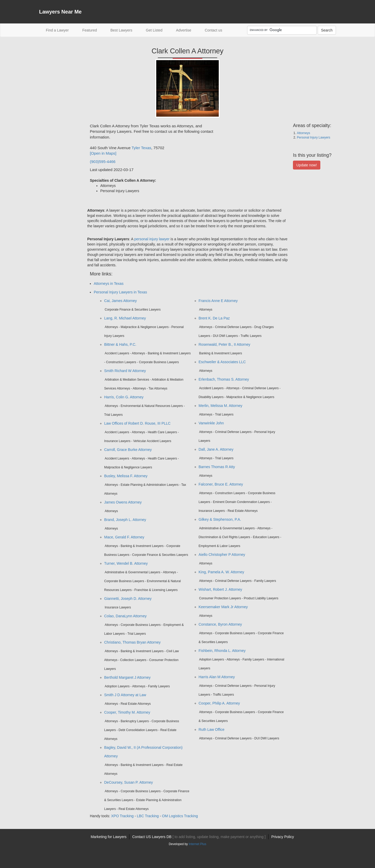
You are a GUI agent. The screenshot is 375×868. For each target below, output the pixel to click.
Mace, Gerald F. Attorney (124, 537)
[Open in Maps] (103, 153)
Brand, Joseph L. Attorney (125, 520)
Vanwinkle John (211, 423)
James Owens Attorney (123, 502)
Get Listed (154, 30)
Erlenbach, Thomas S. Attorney (224, 379)
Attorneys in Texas (109, 284)
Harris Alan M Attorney (217, 677)
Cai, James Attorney (120, 301)
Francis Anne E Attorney (218, 301)
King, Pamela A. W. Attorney (221, 572)
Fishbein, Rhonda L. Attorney (222, 651)
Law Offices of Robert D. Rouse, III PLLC (137, 423)
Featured (90, 30)
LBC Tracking (148, 816)
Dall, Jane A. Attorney (216, 449)
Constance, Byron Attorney (220, 624)
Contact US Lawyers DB (199, 837)
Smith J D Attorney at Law (125, 695)
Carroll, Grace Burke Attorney (128, 450)
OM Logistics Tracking (180, 816)
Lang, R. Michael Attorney (125, 318)
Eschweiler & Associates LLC (222, 362)
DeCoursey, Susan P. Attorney (129, 782)
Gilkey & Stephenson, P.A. (220, 519)
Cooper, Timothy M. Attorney (127, 712)
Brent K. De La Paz (214, 318)
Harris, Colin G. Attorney (124, 397)
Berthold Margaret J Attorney (127, 677)
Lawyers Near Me (60, 12)
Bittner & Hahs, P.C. (120, 344)
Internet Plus (198, 844)
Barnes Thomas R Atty (217, 467)
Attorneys (304, 133)
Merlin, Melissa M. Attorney (221, 406)
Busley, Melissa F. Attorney (126, 476)
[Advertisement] (60, 201)
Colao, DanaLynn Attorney (125, 616)
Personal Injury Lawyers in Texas (120, 292)
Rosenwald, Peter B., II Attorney (224, 344)
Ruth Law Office (212, 729)
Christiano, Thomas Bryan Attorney (132, 642)
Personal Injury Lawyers (314, 137)
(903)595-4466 (103, 162)
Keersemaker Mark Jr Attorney (223, 607)
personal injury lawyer (152, 239)
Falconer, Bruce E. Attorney (221, 484)
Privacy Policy (283, 837)
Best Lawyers (121, 30)
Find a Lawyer (61, 30)
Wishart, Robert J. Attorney (220, 589)
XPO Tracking (122, 816)
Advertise (184, 30)
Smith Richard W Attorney (125, 371)
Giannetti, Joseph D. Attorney (128, 599)
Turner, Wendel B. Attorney (126, 563)
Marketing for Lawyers (109, 837)
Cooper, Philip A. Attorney (219, 703)
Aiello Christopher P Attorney (222, 555)
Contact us (213, 30)
